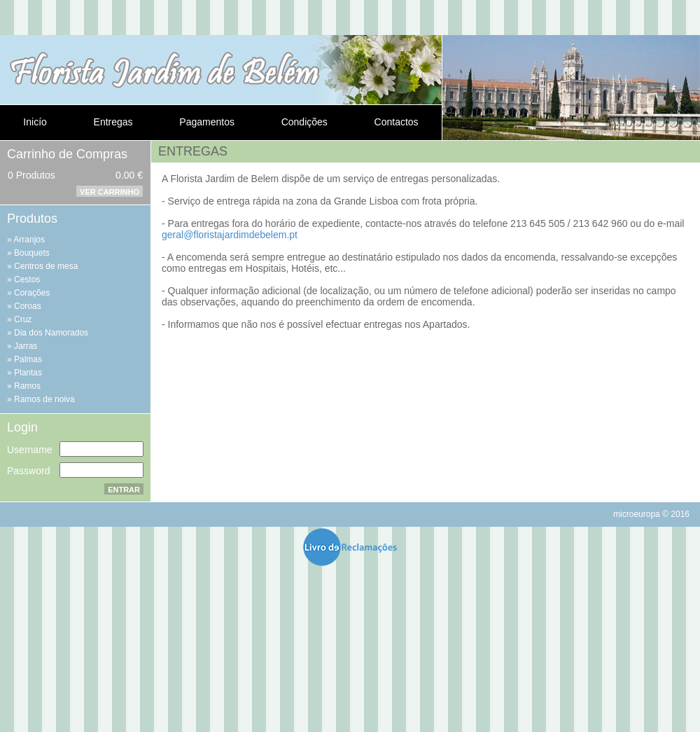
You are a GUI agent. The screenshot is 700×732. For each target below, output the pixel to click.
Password (28, 471)
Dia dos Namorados (51, 333)
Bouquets (32, 253)
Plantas (28, 373)
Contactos (397, 122)
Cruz (23, 319)
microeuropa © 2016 (651, 514)
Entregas (113, 122)
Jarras (26, 346)
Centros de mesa (46, 266)
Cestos (27, 279)
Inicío (35, 122)
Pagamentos (207, 122)
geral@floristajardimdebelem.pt (230, 235)
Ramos (27, 386)
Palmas (28, 359)
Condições (304, 122)
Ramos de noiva (44, 399)
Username (30, 450)
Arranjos (29, 240)
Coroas (28, 306)
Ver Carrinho (110, 192)
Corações (32, 293)
